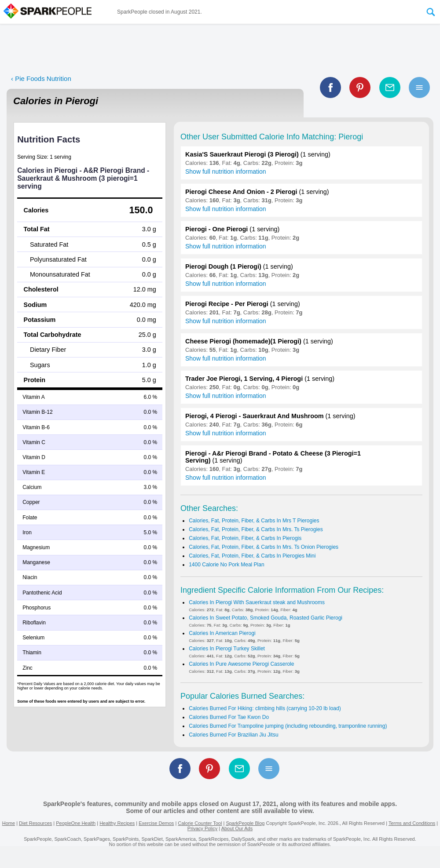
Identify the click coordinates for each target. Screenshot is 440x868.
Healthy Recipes (117, 823)
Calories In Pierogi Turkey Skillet (227, 649)
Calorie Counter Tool (200, 823)
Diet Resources (35, 823)
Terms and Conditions (412, 823)
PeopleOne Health (76, 823)
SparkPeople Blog (245, 823)
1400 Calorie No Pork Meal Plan (226, 565)
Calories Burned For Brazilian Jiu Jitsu (233, 735)
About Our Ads (237, 828)
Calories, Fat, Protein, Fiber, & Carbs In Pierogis (245, 538)
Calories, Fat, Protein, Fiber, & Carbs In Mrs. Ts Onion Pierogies (264, 547)
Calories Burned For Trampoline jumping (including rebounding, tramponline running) (288, 726)
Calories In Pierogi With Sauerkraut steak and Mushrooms (257, 602)
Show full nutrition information (226, 171)
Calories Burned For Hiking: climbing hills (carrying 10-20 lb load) (265, 708)
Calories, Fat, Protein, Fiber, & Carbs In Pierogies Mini (252, 556)
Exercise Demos (156, 823)
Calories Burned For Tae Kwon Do (229, 717)
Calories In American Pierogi (222, 633)
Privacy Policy (202, 828)
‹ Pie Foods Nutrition (41, 78)
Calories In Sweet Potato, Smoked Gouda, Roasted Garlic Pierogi (266, 618)
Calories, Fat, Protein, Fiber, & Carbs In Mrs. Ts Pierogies (256, 529)
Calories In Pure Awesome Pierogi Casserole (241, 664)
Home (9, 823)
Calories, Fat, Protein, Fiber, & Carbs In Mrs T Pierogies (254, 521)
